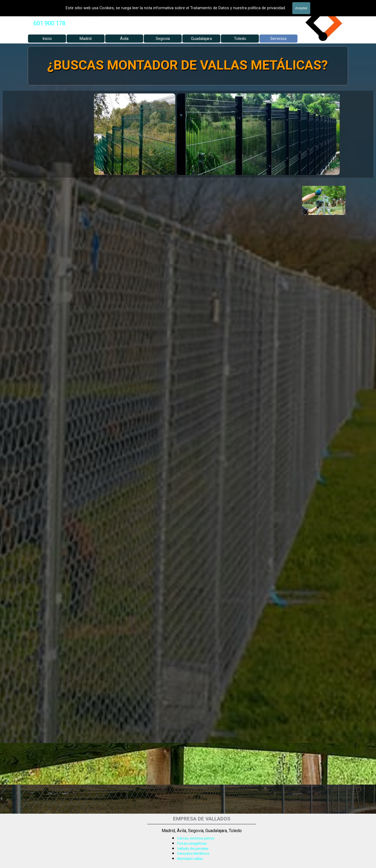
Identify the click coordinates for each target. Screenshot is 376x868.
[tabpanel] (49, 23)
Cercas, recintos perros (196, 838)
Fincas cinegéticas (192, 843)
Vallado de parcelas (193, 849)
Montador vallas (190, 859)
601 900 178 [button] (49, 23)
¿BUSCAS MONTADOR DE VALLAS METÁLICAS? (187, 65)
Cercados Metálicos (193, 853)
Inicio (47, 39)
